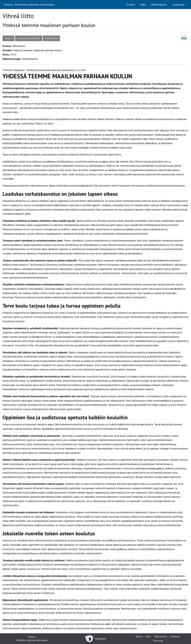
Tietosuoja (158, 641)
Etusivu (131, 5)
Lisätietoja (178, 5)
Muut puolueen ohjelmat (29, 38)
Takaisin (8, 38)
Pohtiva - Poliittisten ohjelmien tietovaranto (29, 5)
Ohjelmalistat (159, 5)
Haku (143, 5)
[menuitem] (131, 5)
